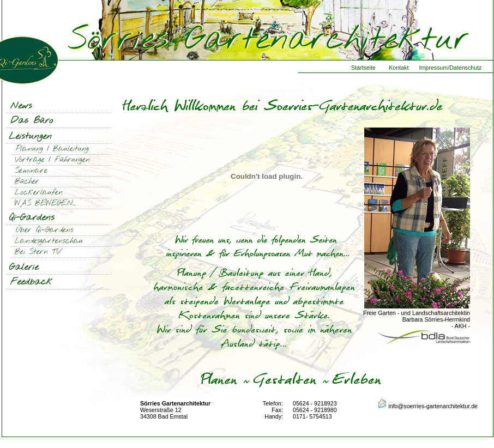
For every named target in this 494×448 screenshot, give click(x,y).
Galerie (24, 267)
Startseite (363, 68)
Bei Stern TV (38, 252)
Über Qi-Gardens (44, 230)
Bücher (27, 182)
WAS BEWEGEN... (45, 204)
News (21, 106)
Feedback (31, 282)
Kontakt (399, 68)
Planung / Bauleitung (52, 149)
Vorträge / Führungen (52, 160)
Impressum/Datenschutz (450, 68)
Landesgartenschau (49, 241)
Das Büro (32, 121)
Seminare (31, 171)
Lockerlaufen (39, 193)
